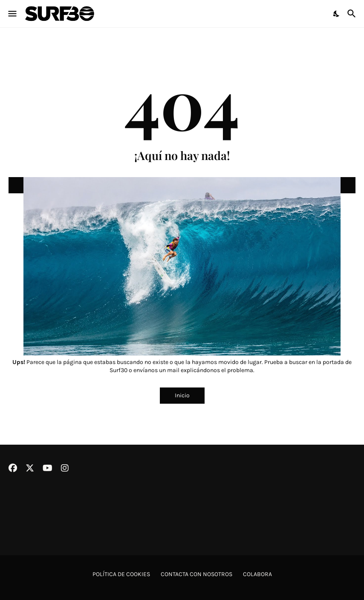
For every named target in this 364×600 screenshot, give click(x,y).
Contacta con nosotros (196, 574)
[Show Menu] (12, 14)
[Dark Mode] (337, 14)
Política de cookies (121, 574)
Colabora (257, 574)
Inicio (182, 395)
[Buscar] (353, 14)
